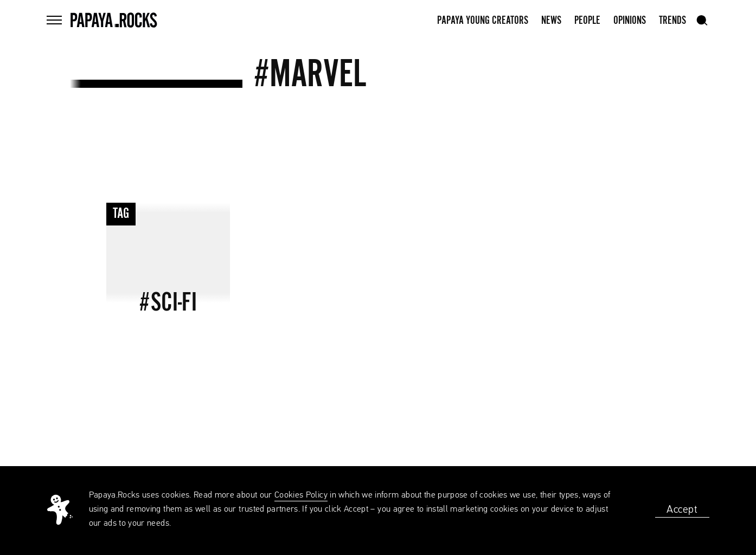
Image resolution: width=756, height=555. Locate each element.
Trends (672, 21)
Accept (682, 509)
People (587, 21)
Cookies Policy (301, 495)
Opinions (630, 21)
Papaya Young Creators (483, 21)
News (551, 21)
